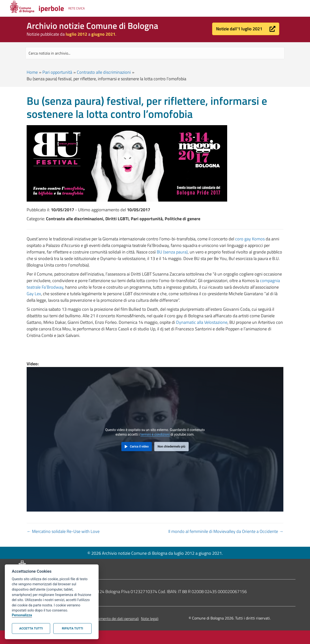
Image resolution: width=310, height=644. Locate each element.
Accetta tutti (31, 628)
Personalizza (22, 615)
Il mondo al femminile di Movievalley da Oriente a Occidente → (226, 531)
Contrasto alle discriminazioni (104, 72)
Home (32, 72)
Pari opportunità (57, 72)
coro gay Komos (250, 239)
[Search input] (155, 53)
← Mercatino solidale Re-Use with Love (63, 531)
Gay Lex (34, 294)
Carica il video (139, 447)
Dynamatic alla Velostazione (202, 322)
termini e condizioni (155, 434)
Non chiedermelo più (171, 447)
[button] (246, 29)
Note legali (150, 619)
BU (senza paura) (172, 252)
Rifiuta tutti (73, 628)
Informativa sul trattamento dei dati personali (102, 619)
